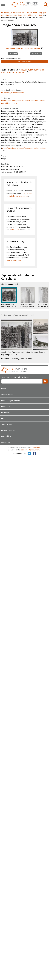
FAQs (3, 418)
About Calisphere (8, 395)
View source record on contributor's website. (23, 71)
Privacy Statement (8, 430)
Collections (6, 407)
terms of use (14, 230)
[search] (46, 4)
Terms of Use (6, 424)
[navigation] (3, 4)
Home (4, 389)
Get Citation (13, 54)
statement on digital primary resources (19, 195)
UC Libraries (36, 448)
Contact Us (6, 442)
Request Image (36, 54)
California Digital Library (30, 450)
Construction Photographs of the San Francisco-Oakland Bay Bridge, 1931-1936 (24, 14)
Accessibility (6, 436)
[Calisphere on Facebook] (34, 454)
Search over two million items (15, 377)
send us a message (14, 260)
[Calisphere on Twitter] (29, 454)
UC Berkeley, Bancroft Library (13, 13)
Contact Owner (25, 62)
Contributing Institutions (11, 401)
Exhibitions (5, 412)
